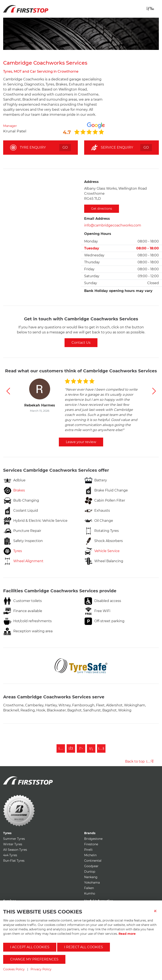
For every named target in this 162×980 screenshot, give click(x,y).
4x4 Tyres (10, 855)
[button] (8, 391)
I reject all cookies (84, 947)
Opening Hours (98, 234)
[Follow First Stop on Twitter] (81, 748)
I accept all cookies (30, 947)
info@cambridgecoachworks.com (113, 225)
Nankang (91, 877)
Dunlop (90, 872)
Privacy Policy (41, 969)
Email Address (97, 219)
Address (91, 182)
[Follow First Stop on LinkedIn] (91, 748)
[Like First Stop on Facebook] (71, 748)
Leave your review (81, 442)
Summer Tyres (14, 839)
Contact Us (81, 343)
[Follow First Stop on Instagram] (61, 748)
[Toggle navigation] (150, 8)
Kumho (90, 893)
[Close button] (157, 914)
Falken (89, 888)
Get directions (102, 209)
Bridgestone (93, 839)
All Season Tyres (15, 850)
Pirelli (88, 850)
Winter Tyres (13, 844)
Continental (93, 861)
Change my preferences (34, 959)
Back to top (139, 761)
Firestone (91, 844)
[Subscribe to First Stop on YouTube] (101, 748)
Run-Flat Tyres (14, 861)
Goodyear (91, 866)
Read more (127, 934)
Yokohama (92, 883)
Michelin (90, 855)
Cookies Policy (14, 969)
